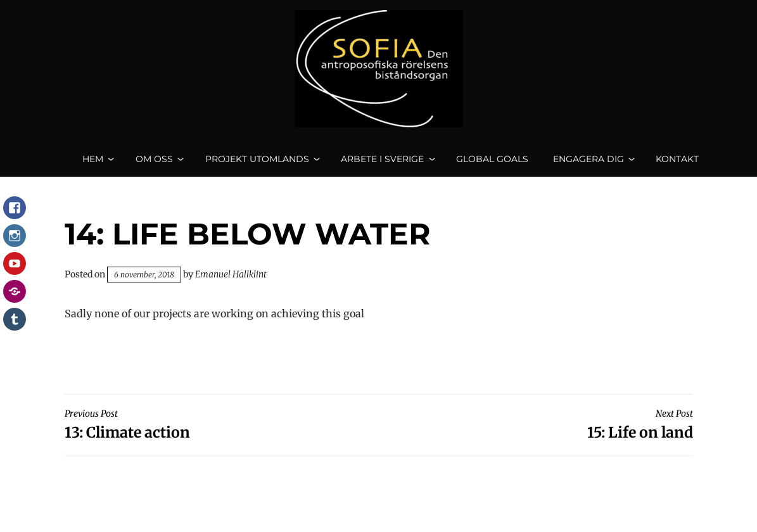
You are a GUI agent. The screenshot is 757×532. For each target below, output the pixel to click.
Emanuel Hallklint (231, 286)
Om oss (154, 165)
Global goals (492, 165)
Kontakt (677, 165)
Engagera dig (588, 165)
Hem (93, 165)
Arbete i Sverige (382, 165)
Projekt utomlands (257, 165)
